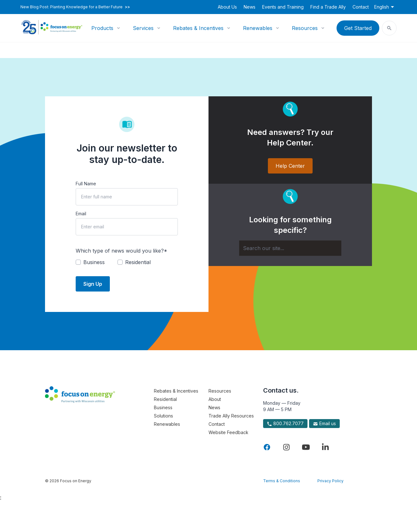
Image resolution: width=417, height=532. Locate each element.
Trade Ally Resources (231, 416)
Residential (165, 399)
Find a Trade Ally (328, 7)
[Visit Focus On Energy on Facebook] (267, 447)
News (250, 7)
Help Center (290, 166)
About (215, 399)
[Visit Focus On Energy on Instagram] (286, 447)
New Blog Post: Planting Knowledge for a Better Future (75, 7)
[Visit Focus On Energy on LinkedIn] (325, 447)
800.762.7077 (285, 424)
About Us (227, 7)
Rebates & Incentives (198, 28)
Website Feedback (228, 432)
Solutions (163, 416)
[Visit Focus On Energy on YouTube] (306, 447)
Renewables (258, 28)
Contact (361, 7)
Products (102, 28)
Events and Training (283, 7)
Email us (324, 424)
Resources (305, 28)
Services (143, 28)
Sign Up (93, 284)
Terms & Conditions (282, 481)
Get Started (358, 28)
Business (163, 407)
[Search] (290, 248)
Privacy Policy (330, 481)
